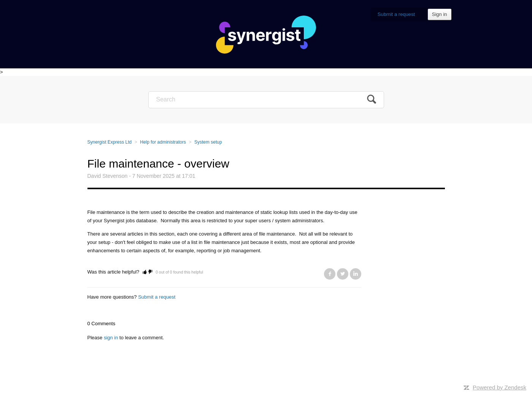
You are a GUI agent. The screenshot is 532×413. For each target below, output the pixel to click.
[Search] (266, 100)
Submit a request (396, 14)
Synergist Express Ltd (110, 142)
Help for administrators (163, 142)
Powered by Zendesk (499, 387)
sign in (111, 338)
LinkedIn (356, 274)
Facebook (330, 274)
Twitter (343, 274)
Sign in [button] (440, 14)
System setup (208, 142)
